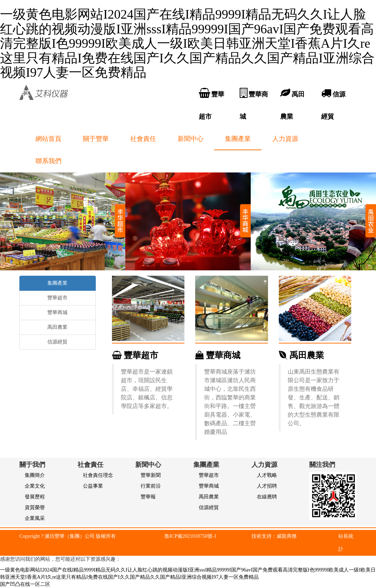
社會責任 (143, 139)
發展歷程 (35, 497)
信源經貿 (57, 342)
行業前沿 (151, 486)
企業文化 (35, 486)
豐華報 (148, 497)
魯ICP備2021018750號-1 (190, 536)
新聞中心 (191, 139)
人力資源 (285, 139)
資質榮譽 (35, 508)
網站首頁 (48, 139)
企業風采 (35, 518)
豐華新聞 (151, 475)
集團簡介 (35, 475)
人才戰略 (267, 475)
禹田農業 (301, 355)
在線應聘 (267, 497)
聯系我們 (48, 161)
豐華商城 (218, 355)
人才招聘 (267, 486)
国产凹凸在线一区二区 (25, 584)
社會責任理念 (98, 475)
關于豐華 (96, 139)
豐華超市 (135, 355)
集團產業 (238, 139)
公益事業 (93, 486)
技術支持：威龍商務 (274, 536)
